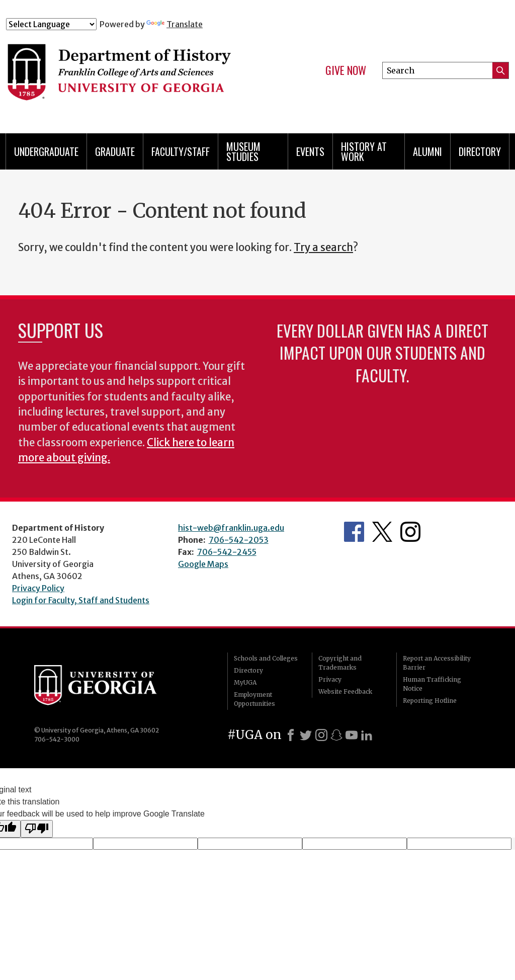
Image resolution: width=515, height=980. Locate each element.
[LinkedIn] (367, 735)
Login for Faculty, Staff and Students (81, 600)
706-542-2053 (239, 540)
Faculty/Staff (181, 151)
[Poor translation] (37, 829)
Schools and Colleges (266, 658)
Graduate (115, 151)
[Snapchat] (336, 735)
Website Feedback (345, 691)
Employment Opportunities (254, 699)
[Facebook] (291, 735)
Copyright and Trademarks (340, 663)
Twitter (382, 532)
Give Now (346, 70)
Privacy (330, 679)
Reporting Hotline (430, 701)
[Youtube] (352, 735)
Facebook (354, 532)
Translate (175, 24)
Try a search (323, 248)
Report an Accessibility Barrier (437, 663)
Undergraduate (46, 151)
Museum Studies (243, 151)
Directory (480, 151)
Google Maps (203, 564)
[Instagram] (321, 735)
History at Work (364, 151)
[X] (306, 735)
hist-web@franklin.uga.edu (231, 528)
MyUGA (245, 682)
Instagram (410, 532)
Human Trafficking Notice (432, 684)
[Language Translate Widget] (51, 24)
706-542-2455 (227, 552)
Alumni (427, 151)
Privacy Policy (38, 588)
